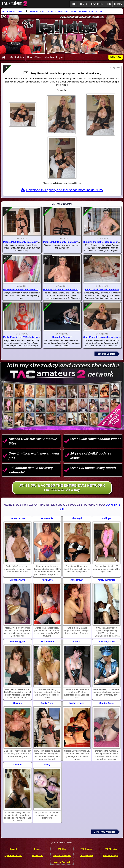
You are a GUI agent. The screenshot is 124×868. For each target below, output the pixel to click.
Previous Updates (106, 354)
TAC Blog (62, 849)
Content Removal (62, 862)
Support (13, 849)
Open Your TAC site (13, 856)
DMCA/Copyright (111, 856)
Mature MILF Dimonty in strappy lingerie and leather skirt (74, 242)
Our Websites (96, 4)
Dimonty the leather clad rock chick (62, 290)
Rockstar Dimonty (62, 337)
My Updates (17, 57)
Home (73, 4)
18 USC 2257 (38, 856)
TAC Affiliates (111, 849)
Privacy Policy (86, 856)
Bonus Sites (34, 57)
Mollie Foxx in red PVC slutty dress (22, 337)
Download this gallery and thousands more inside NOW (62, 190)
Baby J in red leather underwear (102, 290)
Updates (83, 4)
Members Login (54, 57)
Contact (38, 849)
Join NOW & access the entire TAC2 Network (62, 488)
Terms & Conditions (62, 856)
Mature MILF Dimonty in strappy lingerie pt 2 (27, 242)
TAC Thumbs (86, 849)
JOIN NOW (118, 4)
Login (108, 4)
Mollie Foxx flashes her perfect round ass (25, 290)
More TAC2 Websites (104, 832)
